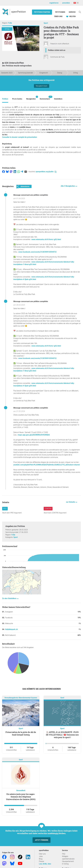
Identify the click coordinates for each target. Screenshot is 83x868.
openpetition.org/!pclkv (46, 172)
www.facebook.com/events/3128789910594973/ (38, 252)
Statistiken (58, 99)
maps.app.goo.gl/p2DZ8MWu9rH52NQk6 (34, 435)
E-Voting (65, 864)
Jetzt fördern (41, 840)
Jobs (41, 856)
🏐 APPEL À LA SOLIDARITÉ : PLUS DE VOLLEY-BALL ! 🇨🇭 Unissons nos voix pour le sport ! (62, 735)
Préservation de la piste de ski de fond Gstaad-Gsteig (21, 733)
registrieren (54, 3)
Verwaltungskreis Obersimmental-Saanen (21, 698)
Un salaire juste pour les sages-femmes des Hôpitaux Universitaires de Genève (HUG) (21, 797)
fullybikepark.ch (11, 629)
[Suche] (80, 12)
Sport (46, 23)
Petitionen (60, 12)
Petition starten (42, 12)
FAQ (64, 854)
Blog (41, 859)
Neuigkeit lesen (42, 86)
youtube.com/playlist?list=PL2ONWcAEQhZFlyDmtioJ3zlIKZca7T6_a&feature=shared (47, 465)
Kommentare (45, 98)
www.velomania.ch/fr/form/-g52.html (46, 239)
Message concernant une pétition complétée (31, 195)
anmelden (66, 3)
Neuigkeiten (31, 98)
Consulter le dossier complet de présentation (20, 137)
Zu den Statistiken (9, 598)
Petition (5, 99)
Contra (48, 509)
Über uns (42, 854)
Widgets (65, 856)
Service (72, 12)
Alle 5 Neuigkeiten (68, 186)
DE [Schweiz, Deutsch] (76, 3)
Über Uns (58, 16)
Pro (5, 509)
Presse (41, 861)
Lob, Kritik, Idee (45, 864)
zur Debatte (71, 502)
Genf (62, 698)
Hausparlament (68, 861)
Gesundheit (21, 790)
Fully (10, 23)
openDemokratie (68, 859)
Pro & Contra (17, 99)
